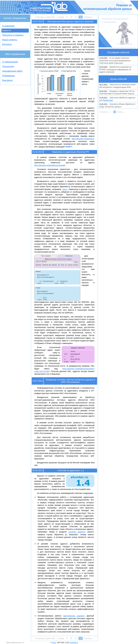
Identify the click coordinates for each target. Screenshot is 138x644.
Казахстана (108, 100)
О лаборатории (10, 62)
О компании (8, 26)
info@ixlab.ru (74, 643)
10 (71, 17)
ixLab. (54, 643)
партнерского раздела (74, 616)
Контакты (7, 44)
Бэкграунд (7, 80)
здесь (65, 189)
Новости (6, 30)
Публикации (8, 76)
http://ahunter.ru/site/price (83, 139)
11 (76, 17)
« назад (60, 17)
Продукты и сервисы (13, 35)
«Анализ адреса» (77, 532)
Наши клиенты (10, 40)
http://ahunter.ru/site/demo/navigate (50, 165)
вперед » (89, 17)
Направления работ (12, 71)
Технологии (8, 66)
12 (81, 17)
